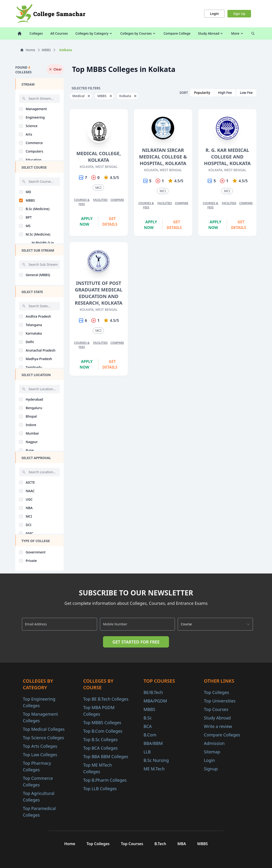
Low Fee (246, 93)
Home (28, 50)
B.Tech (160, 844)
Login (214, 14)
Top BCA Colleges (100, 748)
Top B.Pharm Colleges (105, 780)
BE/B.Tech (153, 692)
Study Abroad (211, 33)
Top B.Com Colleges (103, 731)
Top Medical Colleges (44, 729)
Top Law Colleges (40, 755)
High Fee (225, 93)
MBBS (46, 50)
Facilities (100, 200)
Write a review (218, 726)
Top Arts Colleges (40, 746)
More (237, 33)
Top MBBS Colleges (102, 723)
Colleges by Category (94, 33)
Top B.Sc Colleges (100, 739)
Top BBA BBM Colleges (106, 756)
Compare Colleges (222, 735)
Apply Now (86, 221)
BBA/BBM (153, 743)
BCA (148, 726)
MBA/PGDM (155, 701)
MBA (182, 844)
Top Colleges (216, 692)
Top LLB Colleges (100, 789)
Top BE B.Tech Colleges (106, 699)
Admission (214, 743)
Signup (211, 769)
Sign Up (239, 14)
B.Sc (148, 718)
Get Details (110, 221)
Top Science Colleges (43, 738)
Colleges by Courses (138, 33)
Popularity (202, 93)
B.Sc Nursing (156, 760)
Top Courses (216, 709)
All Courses (59, 33)
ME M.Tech (154, 769)
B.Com (150, 735)
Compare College (177, 33)
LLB (147, 752)
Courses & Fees (82, 202)
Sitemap (212, 752)
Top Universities (220, 701)
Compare (117, 200)
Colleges (36, 33)
